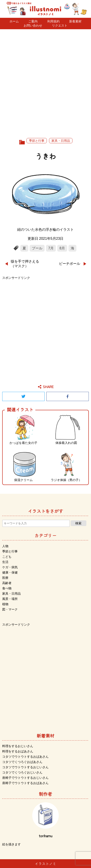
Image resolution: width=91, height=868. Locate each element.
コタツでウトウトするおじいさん (25, 767)
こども (7, 557)
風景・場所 (10, 599)
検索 (78, 523)
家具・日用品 (61, 141)
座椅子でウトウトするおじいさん (25, 778)
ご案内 (33, 21)
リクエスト (60, 25)
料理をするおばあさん (18, 751)
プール (37, 248)
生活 (5, 562)
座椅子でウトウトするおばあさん (25, 783)
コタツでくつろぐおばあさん (22, 762)
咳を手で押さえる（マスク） (25, 264)
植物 (5, 604)
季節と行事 (37, 141)
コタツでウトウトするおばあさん (25, 757)
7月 (51, 248)
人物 (5, 546)
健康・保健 (10, 572)
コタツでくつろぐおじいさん (22, 772)
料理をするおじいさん (18, 746)
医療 (5, 578)
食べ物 (7, 588)
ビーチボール (70, 264)
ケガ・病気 (10, 567)
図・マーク (10, 609)
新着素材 (75, 21)
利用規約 (53, 21)
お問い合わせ (33, 25)
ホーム (14, 21)
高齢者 (7, 583)
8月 (62, 248)
